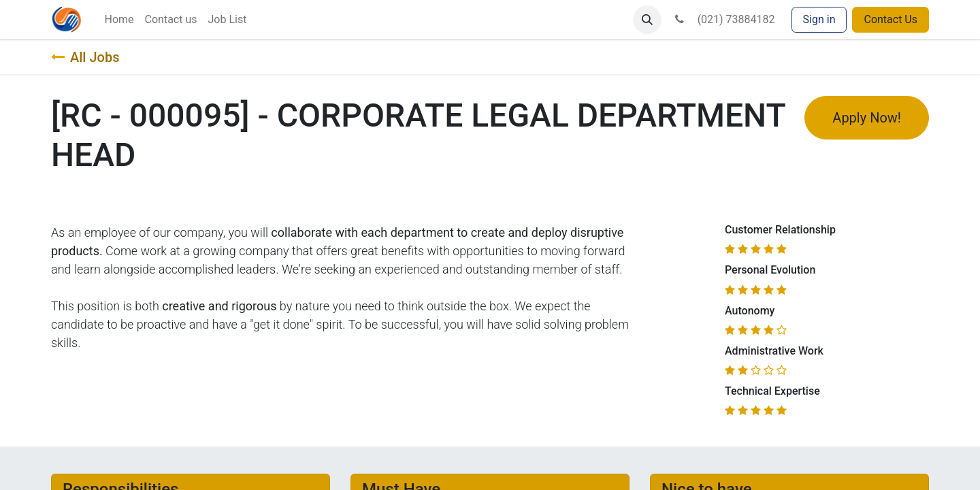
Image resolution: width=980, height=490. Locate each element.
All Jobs (85, 57)
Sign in (819, 19)
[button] (647, 20)
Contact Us (891, 19)
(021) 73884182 (723, 19)
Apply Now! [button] (867, 118)
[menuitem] (119, 20)
